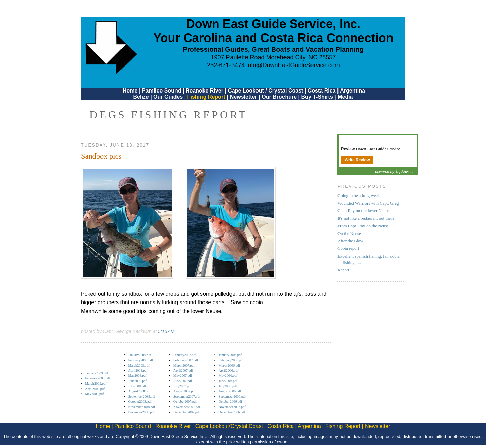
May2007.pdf (183, 376)
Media (345, 97)
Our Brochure (279, 97)
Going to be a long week (359, 196)
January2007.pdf (185, 355)
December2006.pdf (232, 412)
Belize (141, 97)
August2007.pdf (185, 391)
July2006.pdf (228, 386)
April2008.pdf (138, 371)
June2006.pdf (228, 381)
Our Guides (168, 97)
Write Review (357, 160)
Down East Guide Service (378, 149)
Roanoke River (205, 91)
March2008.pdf (139, 365)
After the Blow (350, 241)
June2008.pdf (138, 381)
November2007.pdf (187, 407)
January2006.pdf (230, 355)
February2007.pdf (186, 360)
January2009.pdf (97, 373)
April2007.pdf (183, 371)
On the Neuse (349, 234)
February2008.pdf (141, 360)
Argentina (353, 91)
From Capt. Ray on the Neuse (363, 226)
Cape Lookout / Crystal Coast (265, 91)
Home (130, 91)
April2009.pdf (95, 389)
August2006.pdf (230, 391)
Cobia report (348, 248)
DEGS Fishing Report (168, 115)
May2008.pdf (138, 376)
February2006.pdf (231, 360)
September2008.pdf (142, 397)
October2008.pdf (140, 402)
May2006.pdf (228, 376)
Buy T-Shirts (317, 97)
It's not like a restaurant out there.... (368, 218)
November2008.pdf (142, 407)
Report (343, 270)
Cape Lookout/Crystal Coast (229, 426)
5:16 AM (166, 331)
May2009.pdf (94, 394)
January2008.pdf (140, 355)
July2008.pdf (137, 386)
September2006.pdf (232, 397)
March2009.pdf (96, 383)
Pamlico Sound (162, 91)
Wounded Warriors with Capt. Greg (368, 203)
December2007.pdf (187, 412)
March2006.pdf (229, 365)
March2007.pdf (184, 365)
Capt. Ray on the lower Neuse (363, 211)
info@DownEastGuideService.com (293, 65)
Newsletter (244, 97)
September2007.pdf (187, 397)
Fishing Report (207, 97)
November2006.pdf (232, 407)
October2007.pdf (185, 402)
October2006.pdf (231, 402)
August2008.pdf (139, 391)
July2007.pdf (183, 386)
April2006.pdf (228, 371)
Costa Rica (322, 91)
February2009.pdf (98, 378)
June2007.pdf (183, 381)
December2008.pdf (142, 412)
